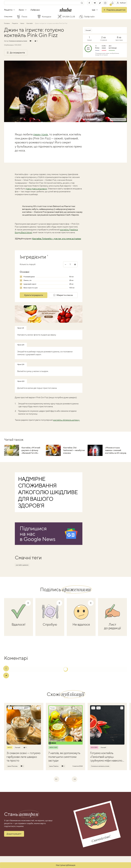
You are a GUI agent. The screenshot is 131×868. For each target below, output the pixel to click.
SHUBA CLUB (69, 17)
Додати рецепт (14, 834)
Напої (22, 23)
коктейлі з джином (22, 565)
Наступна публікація (66, 865)
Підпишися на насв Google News (38, 534)
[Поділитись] (6, 675)
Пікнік (24, 17)
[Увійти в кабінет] (121, 3)
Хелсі (23, 10)
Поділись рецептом (114, 10)
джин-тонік (41, 134)
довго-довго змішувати (36, 189)
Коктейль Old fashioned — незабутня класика (74, 450)
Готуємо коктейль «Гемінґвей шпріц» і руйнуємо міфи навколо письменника (106, 757)
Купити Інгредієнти (34, 295)
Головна (7, 23)
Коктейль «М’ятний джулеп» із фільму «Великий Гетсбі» (31, 450)
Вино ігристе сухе (30, 288)
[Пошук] (82, 3)
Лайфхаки (35, 10)
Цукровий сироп (30, 284)
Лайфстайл (89, 17)
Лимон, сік (27, 280)
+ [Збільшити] (75, 264)
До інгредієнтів (16, 53)
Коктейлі (30, 23)
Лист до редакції (112, 626)
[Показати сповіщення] (113, 3)
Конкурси (47, 17)
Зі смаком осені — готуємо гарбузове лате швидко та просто (23, 757)
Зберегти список (63, 295)
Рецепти (10, 10)
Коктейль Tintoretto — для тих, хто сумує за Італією (57, 239)
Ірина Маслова (12, 766)
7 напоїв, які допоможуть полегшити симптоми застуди (64, 757)
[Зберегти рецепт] (38, 708)
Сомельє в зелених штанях (18, 41)
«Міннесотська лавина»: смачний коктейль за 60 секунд (116, 450)
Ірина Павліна (54, 766)
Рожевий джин (29, 277)
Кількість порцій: (28, 264)
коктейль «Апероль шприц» (66, 420)
